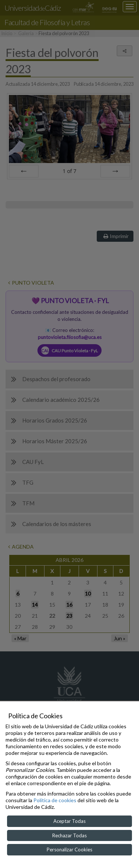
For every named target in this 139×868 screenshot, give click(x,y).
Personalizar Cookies (69, 850)
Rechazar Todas (69, 835)
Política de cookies (55, 800)
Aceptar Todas (69, 821)
